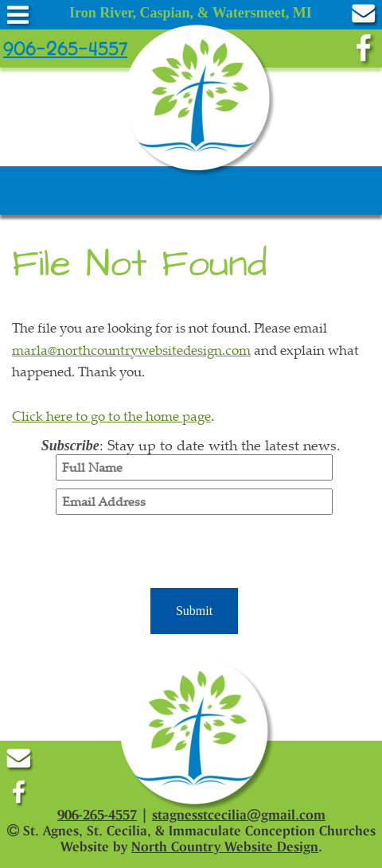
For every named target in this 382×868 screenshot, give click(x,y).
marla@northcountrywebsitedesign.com (131, 350)
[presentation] (194, 554)
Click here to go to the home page (111, 416)
